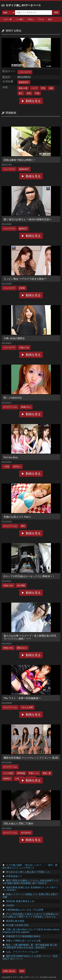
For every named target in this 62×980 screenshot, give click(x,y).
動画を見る (33, 101)
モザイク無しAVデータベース (23, 5)
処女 (50, 19)
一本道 (6, 467)
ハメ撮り (20, 19)
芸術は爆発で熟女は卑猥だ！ (20, 160)
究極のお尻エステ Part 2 (17, 517)
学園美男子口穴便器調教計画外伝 (23, 936)
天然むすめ (8, 586)
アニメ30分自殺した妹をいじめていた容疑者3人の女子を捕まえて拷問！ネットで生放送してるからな (30, 915)
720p (37, 93)
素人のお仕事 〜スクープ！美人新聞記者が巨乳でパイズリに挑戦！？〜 (30, 637)
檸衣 (23, 526)
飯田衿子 (23, 229)
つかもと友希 (27, 707)
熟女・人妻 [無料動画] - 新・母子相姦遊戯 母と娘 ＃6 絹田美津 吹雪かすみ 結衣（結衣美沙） (30, 946)
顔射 (51, 88)
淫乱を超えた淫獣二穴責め (19, 823)
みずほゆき (26, 833)
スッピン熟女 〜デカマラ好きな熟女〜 (25, 279)
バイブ (34, 88)
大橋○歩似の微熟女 (14, 338)
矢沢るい (17, 467)
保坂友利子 (24, 82)
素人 (21, 93)
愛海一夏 (47, 773)
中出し (31, 19)
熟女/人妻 (23, 88)
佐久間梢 (21, 586)
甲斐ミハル (34, 773)
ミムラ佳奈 (8, 773)
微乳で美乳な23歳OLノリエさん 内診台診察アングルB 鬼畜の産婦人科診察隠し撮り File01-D (31, 882)
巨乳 (43, 88)
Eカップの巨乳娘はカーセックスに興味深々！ (29, 576)
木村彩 (22, 288)
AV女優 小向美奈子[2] (17, 925)
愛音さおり (22, 648)
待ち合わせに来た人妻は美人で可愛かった (28, 872)
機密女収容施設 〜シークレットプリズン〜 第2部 (31, 758)
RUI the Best (11, 457)
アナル (41, 19)
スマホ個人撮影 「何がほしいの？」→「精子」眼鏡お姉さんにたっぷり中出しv (30, 866)
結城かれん (26, 407)
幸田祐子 (7, 779)
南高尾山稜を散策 (15, 921)
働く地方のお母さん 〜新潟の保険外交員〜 (28, 219)
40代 (29, 93)
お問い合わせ (9, 971)
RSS (22, 971)
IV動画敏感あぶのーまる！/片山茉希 (25, 910)
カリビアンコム (10, 407)
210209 (10, 905)
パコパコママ (25, 72)
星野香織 (21, 773)
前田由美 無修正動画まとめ (20, 901)
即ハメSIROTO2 (13, 398)
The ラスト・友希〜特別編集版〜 (22, 698)
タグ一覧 (8, 19)
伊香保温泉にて (14, 876)
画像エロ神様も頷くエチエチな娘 (23, 941)
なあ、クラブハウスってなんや (22, 952)
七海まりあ (24, 348)
